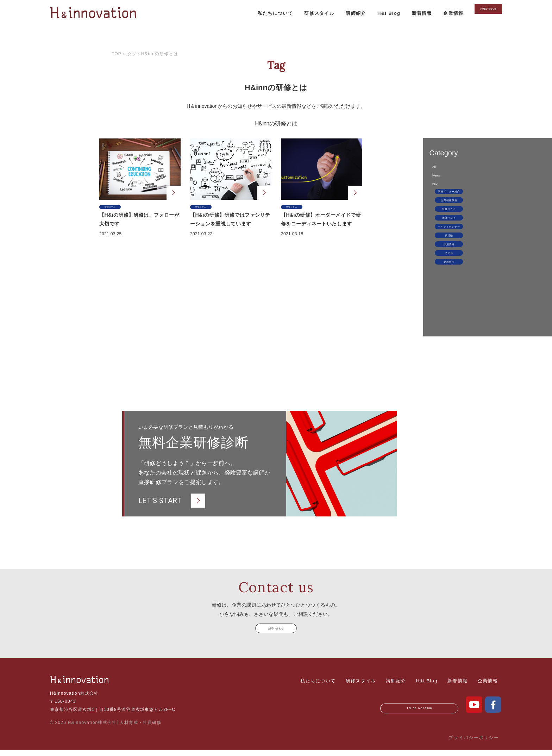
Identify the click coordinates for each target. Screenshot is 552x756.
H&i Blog (364, 25)
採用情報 (443, 299)
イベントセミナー (442, 272)
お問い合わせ (477, 25)
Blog (422, 203)
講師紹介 (330, 25)
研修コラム (443, 244)
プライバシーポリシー (474, 744)
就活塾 (443, 285)
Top (117, 54)
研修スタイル (293, 25)
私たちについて (248, 25)
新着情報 (397, 25)
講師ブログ (443, 258)
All (419, 171)
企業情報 (430, 25)
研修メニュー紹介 (442, 217)
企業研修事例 (443, 230)
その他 (443, 313)
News (423, 187)
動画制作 (443, 327)
